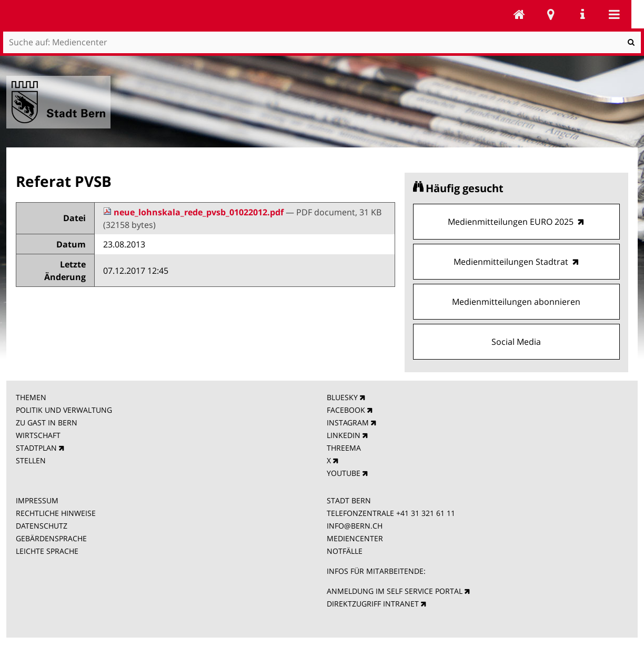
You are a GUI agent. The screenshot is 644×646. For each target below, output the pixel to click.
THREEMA (344, 448)
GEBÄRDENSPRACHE (51, 538)
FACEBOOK (346, 410)
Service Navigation (582, 14)
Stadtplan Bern (551, 14)
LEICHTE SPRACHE (47, 551)
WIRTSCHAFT (38, 435)
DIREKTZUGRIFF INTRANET (373, 604)
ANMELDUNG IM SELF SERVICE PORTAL (395, 591)
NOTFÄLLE (345, 551)
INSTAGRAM (348, 423)
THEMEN (31, 397)
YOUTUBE (344, 473)
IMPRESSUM (37, 500)
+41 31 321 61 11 (426, 513)
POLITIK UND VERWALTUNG (64, 410)
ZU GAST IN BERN (47, 423)
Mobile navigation (614, 14)
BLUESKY (342, 397)
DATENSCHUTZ (42, 526)
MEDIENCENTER (355, 538)
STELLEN (31, 460)
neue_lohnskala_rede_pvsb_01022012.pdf (194, 212)
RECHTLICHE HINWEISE (56, 513)
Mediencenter (519, 14)
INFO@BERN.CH (355, 526)
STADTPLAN (36, 448)
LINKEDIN (344, 435)
